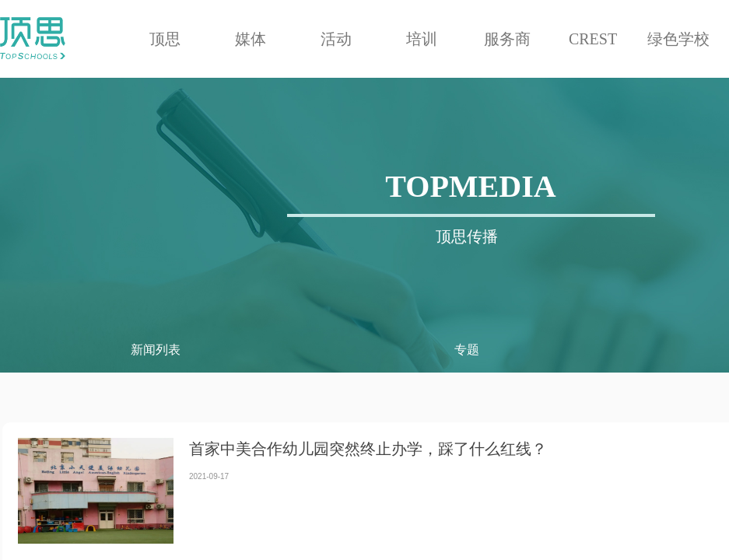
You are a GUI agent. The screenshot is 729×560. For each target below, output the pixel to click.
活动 (336, 39)
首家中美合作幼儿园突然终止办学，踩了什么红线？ (368, 449)
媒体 (251, 39)
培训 (422, 39)
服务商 (507, 39)
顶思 (165, 39)
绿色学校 (678, 39)
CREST (593, 39)
